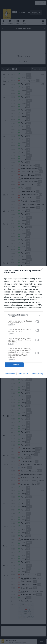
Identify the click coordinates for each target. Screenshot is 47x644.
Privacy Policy (38, 374)
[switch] (37, 322)
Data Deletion (9, 374)
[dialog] (23, 322)
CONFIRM (14, 365)
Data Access (23, 374)
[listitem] (23, 316)
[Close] (42, 271)
